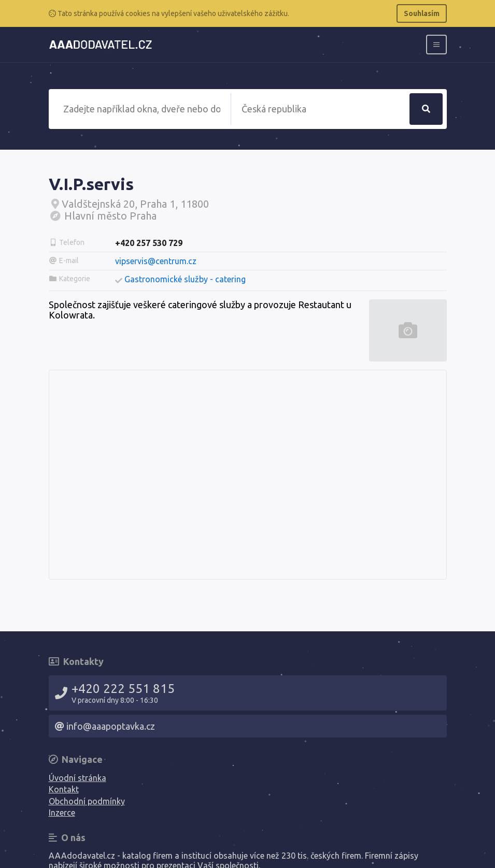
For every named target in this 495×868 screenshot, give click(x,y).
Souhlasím (422, 13)
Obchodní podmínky (87, 801)
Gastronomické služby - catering (185, 279)
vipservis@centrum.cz (156, 261)
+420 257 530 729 (149, 243)
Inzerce (62, 813)
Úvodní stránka (77, 778)
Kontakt (64, 789)
